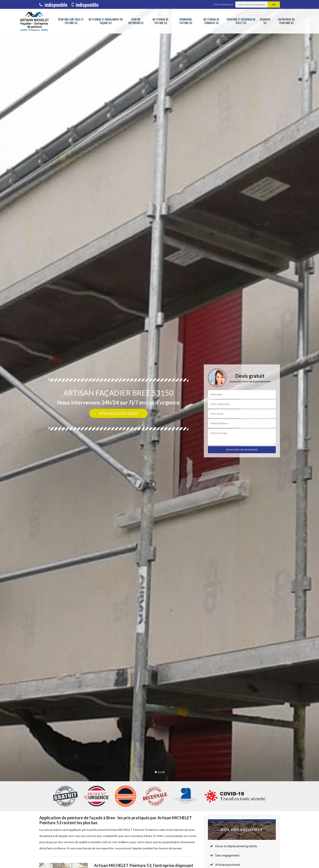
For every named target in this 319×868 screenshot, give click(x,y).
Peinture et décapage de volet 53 (241, 21)
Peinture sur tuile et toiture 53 (71, 21)
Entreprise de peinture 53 (286, 21)
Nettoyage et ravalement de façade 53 (106, 21)
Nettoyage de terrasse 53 (211, 21)
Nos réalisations (118, 413)
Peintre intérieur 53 (136, 21)
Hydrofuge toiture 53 (186, 21)
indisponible (53, 5)
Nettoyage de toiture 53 (161, 21)
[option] (159, 434)
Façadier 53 (265, 21)
